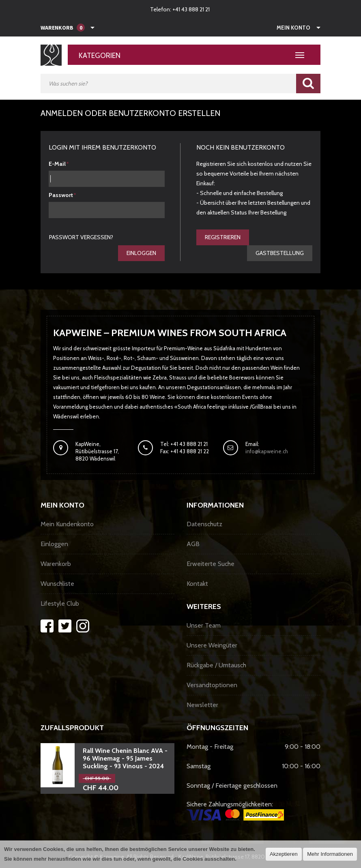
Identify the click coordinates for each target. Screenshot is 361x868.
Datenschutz (204, 524)
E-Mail (57, 164)
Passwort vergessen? (81, 237)
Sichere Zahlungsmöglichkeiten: (235, 810)
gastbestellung (280, 253)
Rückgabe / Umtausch (216, 665)
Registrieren (223, 237)
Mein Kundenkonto (67, 524)
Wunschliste (57, 584)
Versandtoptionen (212, 685)
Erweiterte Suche (211, 564)
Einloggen (141, 253)
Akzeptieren (284, 854)
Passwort (61, 195)
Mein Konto (293, 28)
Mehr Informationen (330, 854)
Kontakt (197, 584)
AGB (193, 544)
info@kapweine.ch (267, 451)
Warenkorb (56, 564)
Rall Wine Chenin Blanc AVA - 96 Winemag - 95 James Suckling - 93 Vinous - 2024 (125, 758)
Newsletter (202, 705)
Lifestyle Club (60, 603)
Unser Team (204, 625)
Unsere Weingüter (212, 645)
